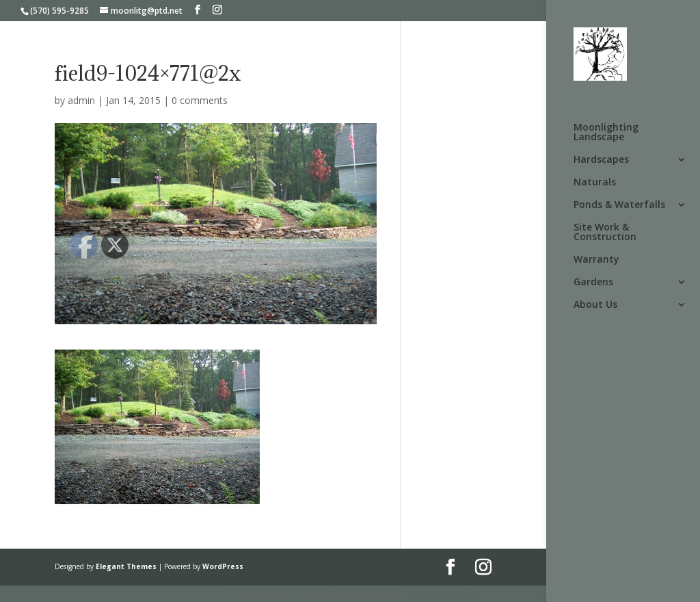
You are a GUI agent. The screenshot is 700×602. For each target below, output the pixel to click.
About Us (595, 305)
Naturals (595, 183)
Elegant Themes (126, 566)
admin (81, 100)
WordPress (223, 566)
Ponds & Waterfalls (619, 205)
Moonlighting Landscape (606, 133)
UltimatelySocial (443, 593)
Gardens (593, 283)
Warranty (596, 260)
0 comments (200, 100)
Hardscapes (601, 160)
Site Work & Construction (605, 233)
